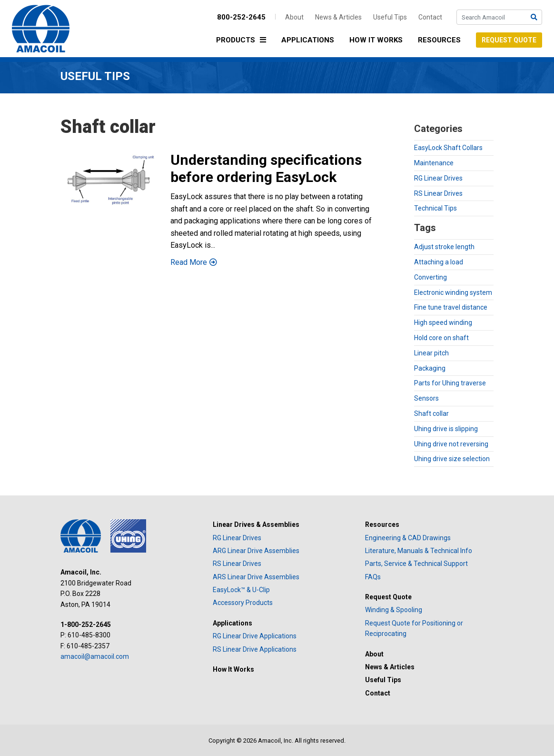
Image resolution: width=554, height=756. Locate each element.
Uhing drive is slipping (446, 429)
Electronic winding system (453, 292)
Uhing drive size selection (452, 459)
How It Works (376, 40)
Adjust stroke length (444, 247)
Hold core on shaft (441, 338)
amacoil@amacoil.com (95, 656)
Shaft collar (431, 413)
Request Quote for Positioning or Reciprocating (414, 628)
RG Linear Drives (438, 178)
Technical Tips (435, 208)
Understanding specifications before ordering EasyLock (266, 168)
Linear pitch (431, 353)
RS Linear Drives (438, 193)
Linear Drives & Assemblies (256, 524)
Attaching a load (439, 262)
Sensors (426, 398)
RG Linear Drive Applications (255, 636)
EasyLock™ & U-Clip (241, 590)
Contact (430, 17)
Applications (308, 40)
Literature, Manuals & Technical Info (419, 551)
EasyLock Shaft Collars (448, 148)
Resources (439, 40)
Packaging (430, 368)
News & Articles (338, 17)
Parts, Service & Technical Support (416, 564)
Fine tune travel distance (451, 307)
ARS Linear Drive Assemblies (256, 577)
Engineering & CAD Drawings (408, 538)
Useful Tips (390, 17)
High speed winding (443, 323)
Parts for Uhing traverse (450, 383)
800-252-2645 (241, 17)
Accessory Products (243, 603)
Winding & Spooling (394, 610)
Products (243, 41)
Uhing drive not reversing (451, 444)
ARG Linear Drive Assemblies (256, 551)
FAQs (373, 577)
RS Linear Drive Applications (255, 649)
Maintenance (434, 163)
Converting (430, 277)
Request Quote (509, 40)
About (294, 17)
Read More (189, 262)
